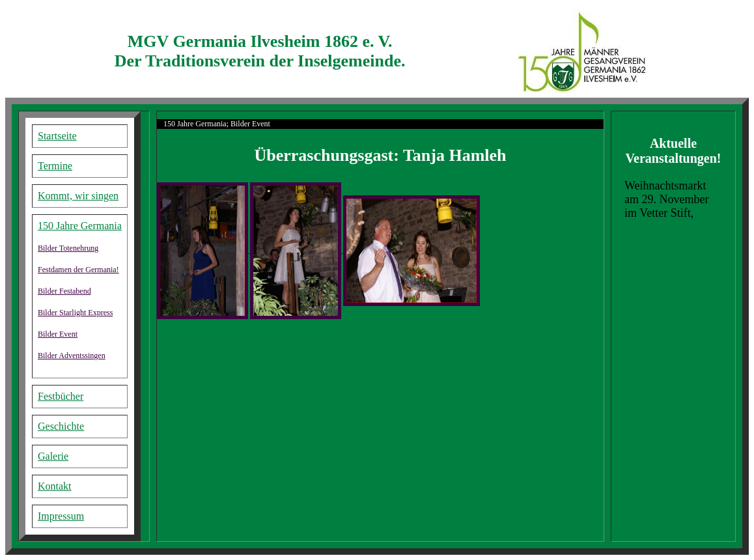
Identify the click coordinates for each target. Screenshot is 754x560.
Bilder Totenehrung (68, 248)
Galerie (53, 456)
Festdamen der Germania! (78, 270)
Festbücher (61, 396)
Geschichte (61, 426)
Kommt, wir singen (78, 196)
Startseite (57, 136)
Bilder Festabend (64, 291)
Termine (55, 166)
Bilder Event (58, 334)
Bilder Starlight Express (75, 313)
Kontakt (55, 486)
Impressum (61, 516)
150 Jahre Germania (80, 226)
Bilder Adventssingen (72, 356)
